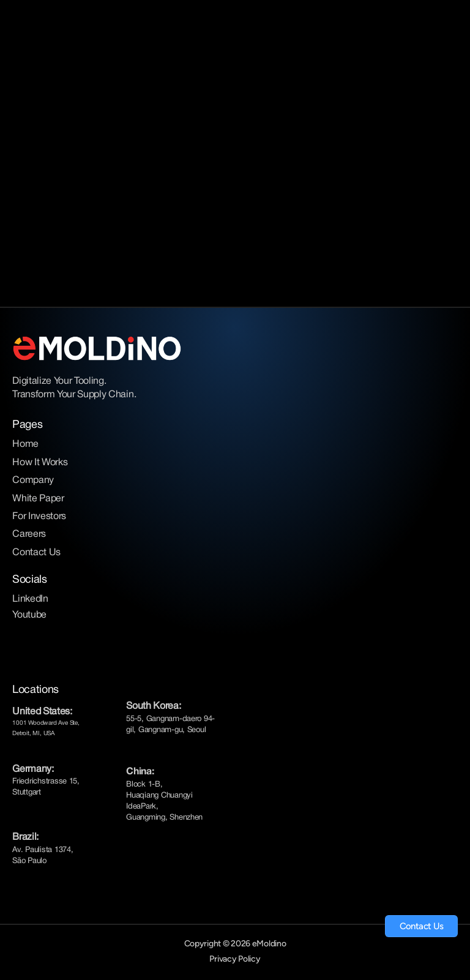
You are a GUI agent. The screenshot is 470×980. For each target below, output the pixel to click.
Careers (29, 534)
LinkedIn (30, 599)
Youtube (29, 615)
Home (25, 444)
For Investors (39, 517)
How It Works (40, 463)
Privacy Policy (235, 959)
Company (33, 481)
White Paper (38, 499)
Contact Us (36, 553)
